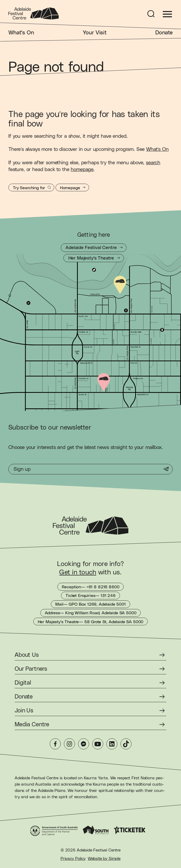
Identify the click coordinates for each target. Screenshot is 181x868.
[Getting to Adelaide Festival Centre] (94, 248)
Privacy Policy (73, 859)
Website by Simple (104, 859)
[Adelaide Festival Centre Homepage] (34, 13)
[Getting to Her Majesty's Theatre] (94, 258)
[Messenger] (84, 744)
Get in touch (78, 572)
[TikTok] (126, 744)
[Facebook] (55, 744)
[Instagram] (69, 744)
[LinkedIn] (112, 744)
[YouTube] (98, 744)
